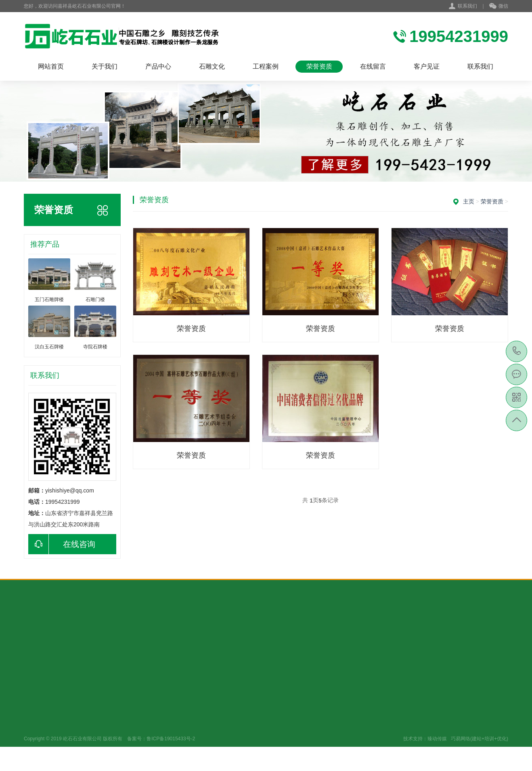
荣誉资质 (319, 66)
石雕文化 (212, 66)
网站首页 (51, 66)
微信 (499, 6)
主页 (469, 201)
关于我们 (105, 66)
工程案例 (266, 66)
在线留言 (373, 66)
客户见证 (427, 66)
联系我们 (467, 6)
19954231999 (517, 351)
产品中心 (158, 66)
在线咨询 (62, 544)
